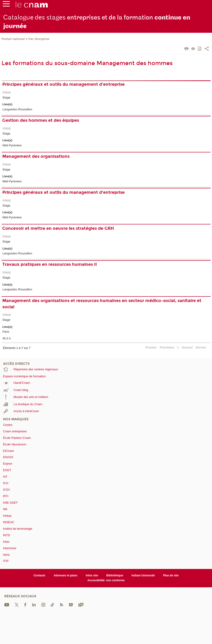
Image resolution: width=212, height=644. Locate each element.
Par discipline (39, 39)
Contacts (39, 575)
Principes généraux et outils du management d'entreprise (63, 84)
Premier (151, 347)
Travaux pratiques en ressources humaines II (50, 264)
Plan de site (171, 575)
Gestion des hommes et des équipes (41, 120)
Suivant (187, 347)
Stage (6, 93)
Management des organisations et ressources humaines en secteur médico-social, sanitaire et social (102, 304)
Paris (6, 332)
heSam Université (143, 575)
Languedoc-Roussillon (17, 109)
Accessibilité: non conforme (106, 580)
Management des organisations (36, 156)
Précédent (167, 347)
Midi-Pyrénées (12, 145)
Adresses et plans (66, 575)
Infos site (92, 575)
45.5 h (6, 338)
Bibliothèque (115, 575)
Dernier (201, 347)
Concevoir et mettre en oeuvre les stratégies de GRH (58, 228)
